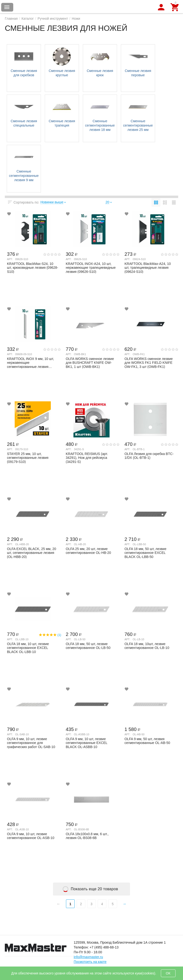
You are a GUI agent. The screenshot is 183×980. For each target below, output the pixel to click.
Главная (11, 19)
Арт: (10, 259)
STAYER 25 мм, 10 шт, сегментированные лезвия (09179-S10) (28, 458)
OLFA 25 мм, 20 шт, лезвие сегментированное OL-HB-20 (88, 551)
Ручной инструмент (53, 19)
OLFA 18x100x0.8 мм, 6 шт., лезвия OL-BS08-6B (87, 836)
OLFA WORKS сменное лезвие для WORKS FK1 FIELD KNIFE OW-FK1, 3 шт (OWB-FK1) (149, 363)
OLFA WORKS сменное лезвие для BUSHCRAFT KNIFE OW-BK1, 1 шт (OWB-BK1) (90, 363)
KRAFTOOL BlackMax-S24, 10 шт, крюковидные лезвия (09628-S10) (33, 268)
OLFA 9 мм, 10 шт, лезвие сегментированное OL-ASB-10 (31, 836)
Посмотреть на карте (90, 962)
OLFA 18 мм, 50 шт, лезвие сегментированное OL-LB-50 (88, 646)
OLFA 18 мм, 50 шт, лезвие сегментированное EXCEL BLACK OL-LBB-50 (145, 553)
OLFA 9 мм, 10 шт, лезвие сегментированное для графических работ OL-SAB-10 (31, 743)
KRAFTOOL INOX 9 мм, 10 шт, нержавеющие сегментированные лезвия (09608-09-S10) (30, 363)
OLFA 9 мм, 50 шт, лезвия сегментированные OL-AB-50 (147, 741)
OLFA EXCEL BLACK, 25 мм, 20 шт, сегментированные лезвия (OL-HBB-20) (32, 553)
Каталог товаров (7, 7)
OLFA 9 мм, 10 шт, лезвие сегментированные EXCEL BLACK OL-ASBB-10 (87, 743)
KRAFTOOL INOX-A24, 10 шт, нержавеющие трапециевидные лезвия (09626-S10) (91, 268)
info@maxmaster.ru (88, 957)
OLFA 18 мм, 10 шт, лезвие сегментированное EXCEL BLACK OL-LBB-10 (28, 648)
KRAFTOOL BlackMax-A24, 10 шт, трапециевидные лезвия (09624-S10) (148, 268)
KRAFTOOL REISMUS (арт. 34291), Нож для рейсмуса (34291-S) (87, 458)
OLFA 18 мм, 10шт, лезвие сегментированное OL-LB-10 (147, 646)
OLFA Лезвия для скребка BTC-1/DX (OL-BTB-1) (149, 456)
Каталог (28, 19)
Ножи (76, 19)
